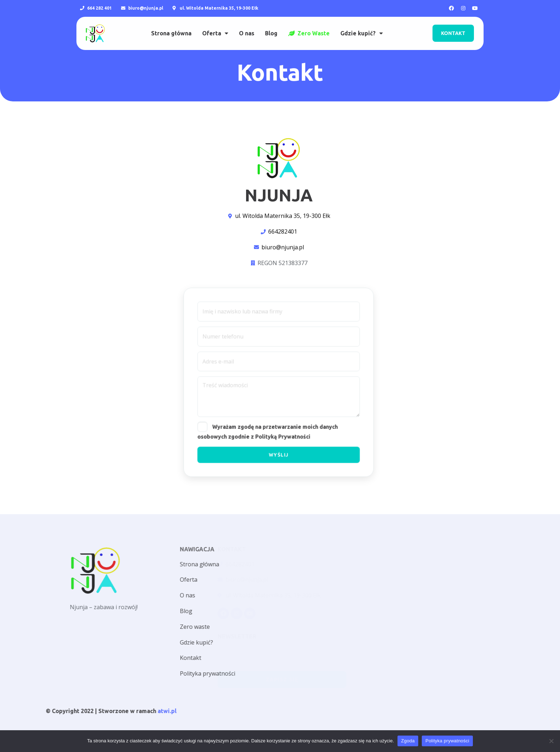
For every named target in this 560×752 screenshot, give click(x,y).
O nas (247, 25)
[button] (453, 25)
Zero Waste (309, 25)
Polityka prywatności (447, 741)
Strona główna (171, 25)
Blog (271, 25)
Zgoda (408, 741)
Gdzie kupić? (362, 25)
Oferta (215, 25)
